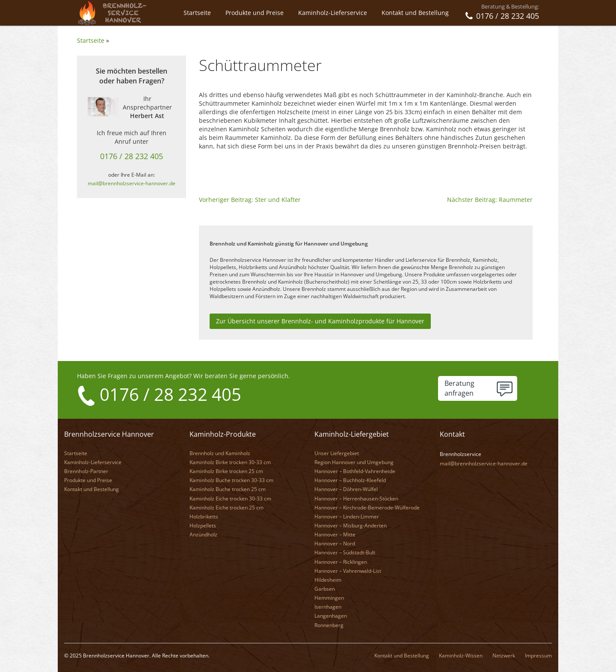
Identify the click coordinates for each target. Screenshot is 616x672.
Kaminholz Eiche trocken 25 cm (227, 508)
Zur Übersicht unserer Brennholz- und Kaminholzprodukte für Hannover (320, 321)
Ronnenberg (329, 625)
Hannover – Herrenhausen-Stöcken (356, 499)
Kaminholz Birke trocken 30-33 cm (230, 462)
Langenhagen (331, 616)
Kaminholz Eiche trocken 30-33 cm (230, 499)
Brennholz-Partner (86, 471)
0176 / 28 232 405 (132, 156)
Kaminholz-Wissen (461, 656)
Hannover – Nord (335, 543)
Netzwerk (504, 656)
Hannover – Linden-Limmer (347, 517)
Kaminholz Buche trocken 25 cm (228, 489)
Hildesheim (328, 580)
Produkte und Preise (255, 13)
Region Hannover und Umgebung (354, 462)
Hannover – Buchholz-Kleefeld (350, 480)
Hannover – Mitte (335, 534)
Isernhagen (328, 607)
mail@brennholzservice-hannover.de (132, 183)
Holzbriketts (204, 517)
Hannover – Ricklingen (341, 562)
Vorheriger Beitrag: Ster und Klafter (250, 200)
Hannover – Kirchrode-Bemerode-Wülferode (367, 508)
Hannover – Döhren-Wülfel (346, 489)
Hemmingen (329, 598)
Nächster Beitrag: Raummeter (490, 200)
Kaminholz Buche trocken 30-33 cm (231, 480)
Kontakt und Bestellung (415, 13)
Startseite (197, 13)
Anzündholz (203, 534)
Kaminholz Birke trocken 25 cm (226, 471)
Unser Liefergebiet (337, 453)
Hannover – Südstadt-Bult (345, 552)
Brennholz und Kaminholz (220, 453)
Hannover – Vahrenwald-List (348, 571)
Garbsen (325, 589)
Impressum (538, 656)
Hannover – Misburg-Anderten (351, 525)
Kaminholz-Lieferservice (333, 13)
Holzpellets (203, 525)
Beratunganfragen (459, 388)
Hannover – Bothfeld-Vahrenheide (355, 471)
